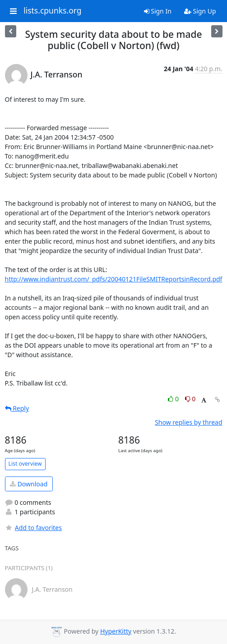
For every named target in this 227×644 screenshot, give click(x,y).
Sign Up (200, 11)
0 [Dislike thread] (190, 399)
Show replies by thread (188, 422)
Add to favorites (33, 528)
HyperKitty (116, 631)
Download (29, 484)
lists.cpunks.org (52, 11)
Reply (17, 408)
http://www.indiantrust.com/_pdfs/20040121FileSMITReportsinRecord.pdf (114, 279)
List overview (25, 464)
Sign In (158, 11)
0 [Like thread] (174, 399)
